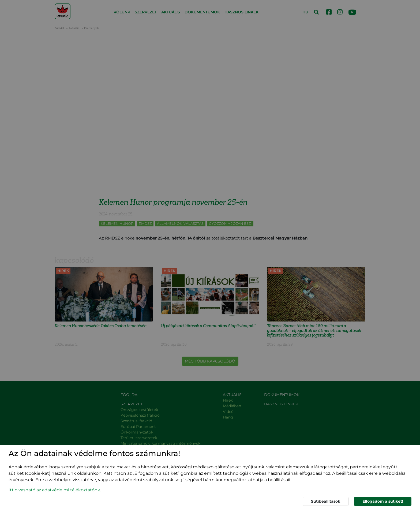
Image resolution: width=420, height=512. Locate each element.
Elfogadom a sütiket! (383, 501)
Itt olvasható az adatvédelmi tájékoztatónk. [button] (55, 490)
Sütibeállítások (326, 501)
